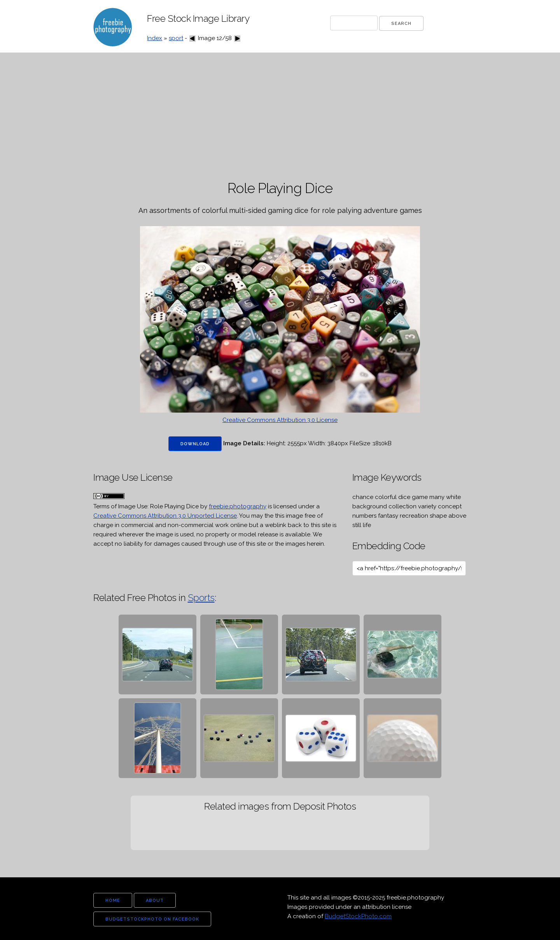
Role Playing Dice (174, 506)
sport (176, 38)
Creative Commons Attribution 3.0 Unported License (165, 516)
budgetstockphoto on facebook (152, 919)
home (113, 900)
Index (155, 38)
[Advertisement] (280, 117)
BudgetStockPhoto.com (358, 916)
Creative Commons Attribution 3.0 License (280, 420)
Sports (201, 598)
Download (195, 444)
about (155, 900)
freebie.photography (238, 506)
